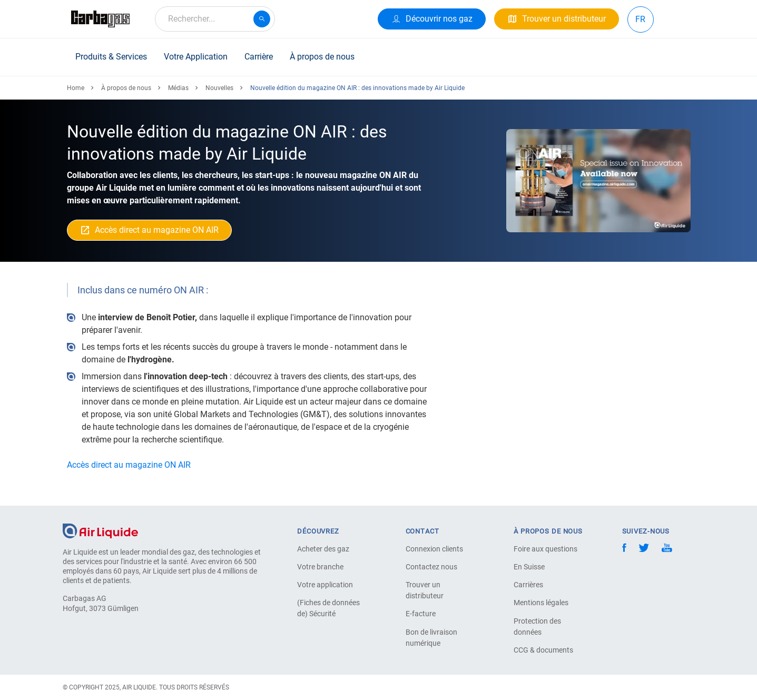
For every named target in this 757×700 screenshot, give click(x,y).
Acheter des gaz (323, 549)
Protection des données (537, 627)
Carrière (259, 57)
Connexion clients (434, 549)
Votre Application (196, 57)
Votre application (325, 585)
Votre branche (320, 567)
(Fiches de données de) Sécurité (328, 608)
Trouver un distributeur (425, 590)
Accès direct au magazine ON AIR (130, 465)
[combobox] (215, 19)
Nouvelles (219, 88)
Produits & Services (111, 57)
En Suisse (529, 567)
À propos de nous (322, 57)
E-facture (421, 614)
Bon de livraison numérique (431, 638)
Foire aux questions (545, 549)
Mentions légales (541, 603)
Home (76, 88)
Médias (178, 88)
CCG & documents (543, 650)
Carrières (528, 585)
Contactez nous (431, 567)
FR (640, 19)
